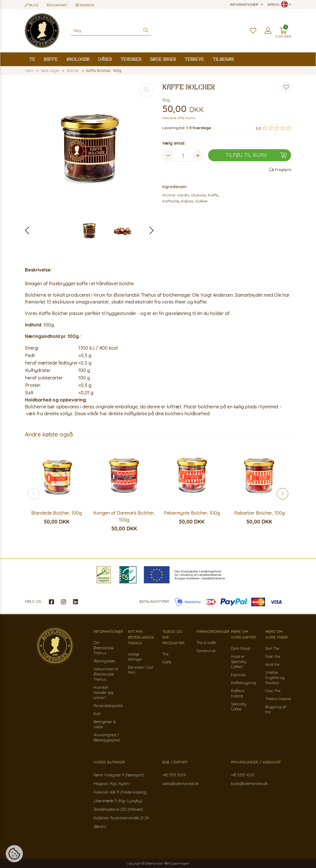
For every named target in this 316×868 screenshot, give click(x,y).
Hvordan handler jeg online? (103, 692)
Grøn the (273, 656)
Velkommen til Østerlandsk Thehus (106, 674)
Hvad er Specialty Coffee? (239, 662)
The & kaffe (206, 643)
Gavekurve (206, 651)
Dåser (105, 59)
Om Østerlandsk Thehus (104, 648)
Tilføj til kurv (256, 155)
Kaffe (51, 59)
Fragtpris (280, 170)
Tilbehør (223, 59)
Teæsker (131, 59)
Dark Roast (241, 648)
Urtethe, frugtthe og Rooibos (275, 678)
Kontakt (57, 5)
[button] (149, 230)
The (165, 654)
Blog (32, 5)
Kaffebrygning (244, 683)
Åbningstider (105, 661)
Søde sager (163, 59)
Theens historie (278, 699)
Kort (97, 714)
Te (32, 59)
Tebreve (194, 59)
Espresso (238, 675)
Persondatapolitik (108, 706)
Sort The (272, 648)
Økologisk (78, 59)
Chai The (273, 691)
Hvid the (272, 664)
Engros (85, 5)
